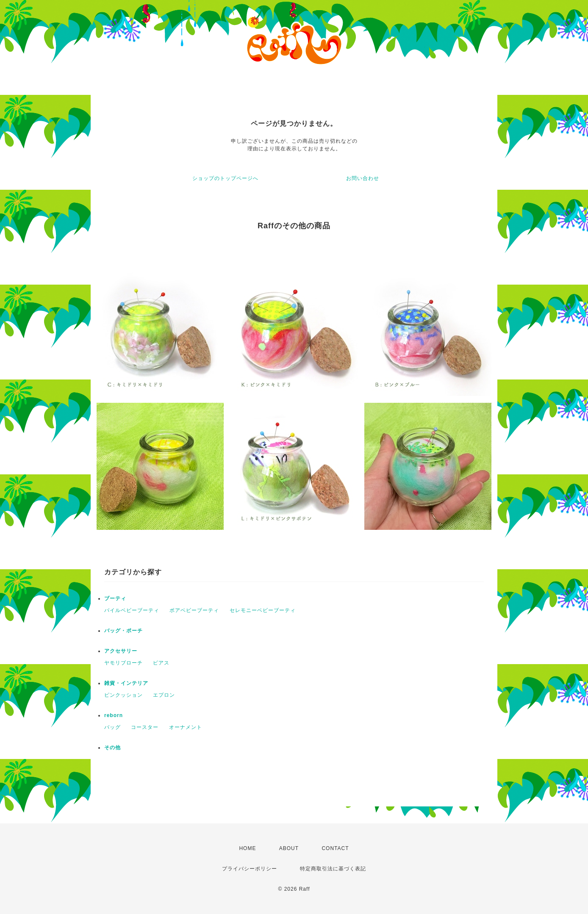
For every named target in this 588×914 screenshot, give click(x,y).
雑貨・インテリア (126, 683)
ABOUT (289, 848)
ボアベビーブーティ (194, 610)
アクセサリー (121, 651)
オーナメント (186, 727)
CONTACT (335, 848)
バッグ (112, 727)
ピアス (161, 663)
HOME (247, 848)
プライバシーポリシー (250, 869)
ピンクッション (123, 695)
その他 (112, 748)
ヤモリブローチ (123, 663)
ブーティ (115, 598)
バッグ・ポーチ (123, 631)
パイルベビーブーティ (132, 610)
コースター (145, 727)
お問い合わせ (363, 178)
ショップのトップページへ (225, 178)
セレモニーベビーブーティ (263, 610)
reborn (114, 715)
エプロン (164, 695)
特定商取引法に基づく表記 (333, 869)
